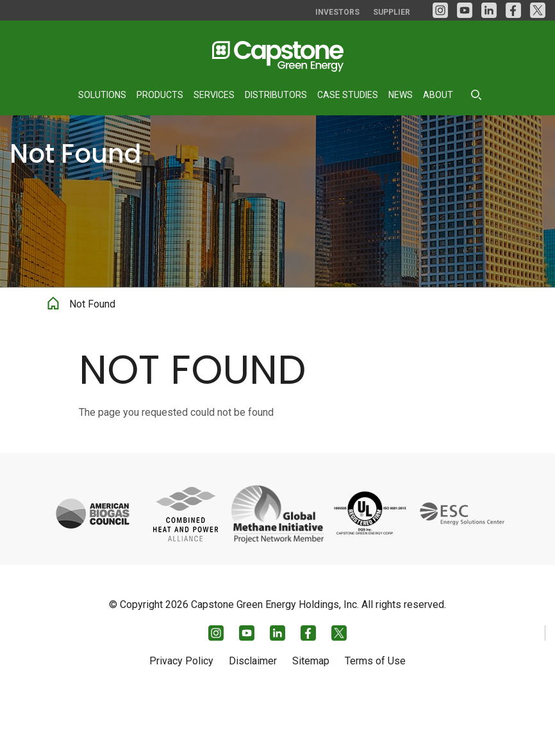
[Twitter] (538, 10)
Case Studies (348, 95)
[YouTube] (465, 10)
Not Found (92, 368)
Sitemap (311, 716)
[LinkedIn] (489, 10)
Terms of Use (375, 716)
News (401, 95)
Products (160, 95)
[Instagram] (440, 10)
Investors (337, 12)
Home (53, 365)
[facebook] (513, 10)
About (438, 95)
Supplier (392, 12)
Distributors (276, 95)
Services (214, 95)
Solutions (102, 95)
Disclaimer (253, 716)
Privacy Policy (181, 716)
